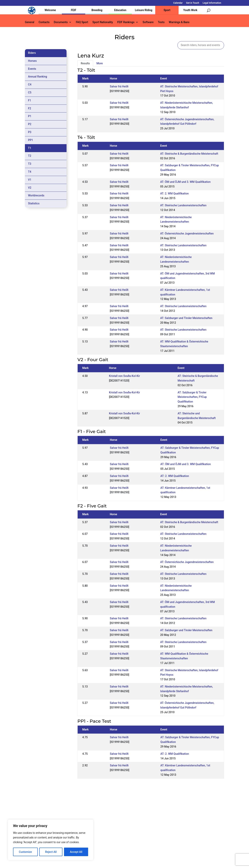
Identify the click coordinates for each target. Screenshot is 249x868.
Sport (167, 10)
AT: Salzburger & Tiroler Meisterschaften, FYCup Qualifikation (192, 397)
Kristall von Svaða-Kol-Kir (124, 376)
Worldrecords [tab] (36, 195)
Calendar (178, 3)
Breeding (97, 10)
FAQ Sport (82, 22)
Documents (61, 22)
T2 (30, 156)
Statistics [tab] (34, 203)
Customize (25, 852)
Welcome (50, 10)
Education (120, 10)
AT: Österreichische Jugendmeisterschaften (187, 234)
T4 (30, 172)
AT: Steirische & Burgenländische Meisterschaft (189, 154)
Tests (161, 22)
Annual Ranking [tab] (38, 77)
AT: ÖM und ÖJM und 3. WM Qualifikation (185, 182)
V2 (30, 188)
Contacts (44, 22)
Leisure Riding (144, 10)
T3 (30, 164)
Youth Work (190, 10)
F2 (30, 108)
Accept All (76, 852)
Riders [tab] (32, 53)
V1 (30, 180)
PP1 (31, 140)
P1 (30, 116)
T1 (30, 148)
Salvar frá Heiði (119, 86)
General (30, 22)
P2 (30, 124)
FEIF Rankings (126, 22)
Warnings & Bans (179, 22)
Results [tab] (85, 63)
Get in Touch (193, 3)
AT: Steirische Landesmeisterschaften (183, 205)
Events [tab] (32, 69)
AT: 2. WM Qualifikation (174, 193)
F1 (30, 100)
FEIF (74, 10)
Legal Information (212, 3)
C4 (30, 85)
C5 (30, 92)
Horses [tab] (32, 61)
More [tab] (100, 63)
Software (148, 22)
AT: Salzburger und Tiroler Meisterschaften (186, 318)
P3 (30, 132)
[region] (51, 840)
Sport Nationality (103, 22)
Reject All (51, 852)
